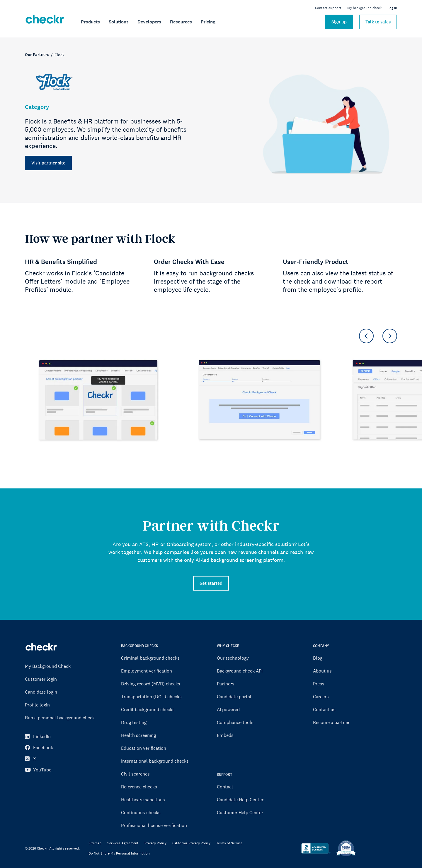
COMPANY (321, 646)
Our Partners (37, 55)
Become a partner (331, 722)
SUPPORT (224, 774)
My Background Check (48, 666)
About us (322, 671)
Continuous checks (141, 812)
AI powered (228, 709)
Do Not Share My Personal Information (119, 854)
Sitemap (95, 843)
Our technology (233, 658)
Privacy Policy (155, 843)
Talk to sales (378, 22)
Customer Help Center (240, 812)
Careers (321, 697)
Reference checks (139, 787)
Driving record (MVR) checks (151, 684)
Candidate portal (234, 697)
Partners (226, 684)
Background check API (240, 671)
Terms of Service (229, 843)
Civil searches (135, 774)
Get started (211, 583)
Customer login (41, 679)
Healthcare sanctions (143, 800)
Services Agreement (123, 843)
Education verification (144, 748)
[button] (366, 336)
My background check (364, 8)
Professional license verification (154, 825)
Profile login (37, 705)
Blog (318, 658)
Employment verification (147, 671)
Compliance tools (235, 722)
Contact (225, 787)
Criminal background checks (150, 658)
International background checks (155, 761)
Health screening (138, 735)
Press (319, 684)
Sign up (339, 22)
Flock (59, 55)
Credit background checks (148, 709)
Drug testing (134, 722)
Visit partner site (48, 163)
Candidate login (41, 692)
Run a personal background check (60, 718)
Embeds (225, 735)
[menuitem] (90, 22)
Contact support (328, 8)
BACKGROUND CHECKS (139, 646)
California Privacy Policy (191, 843)
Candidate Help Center (240, 800)
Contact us (324, 709)
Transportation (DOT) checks (151, 697)
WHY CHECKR (228, 646)
